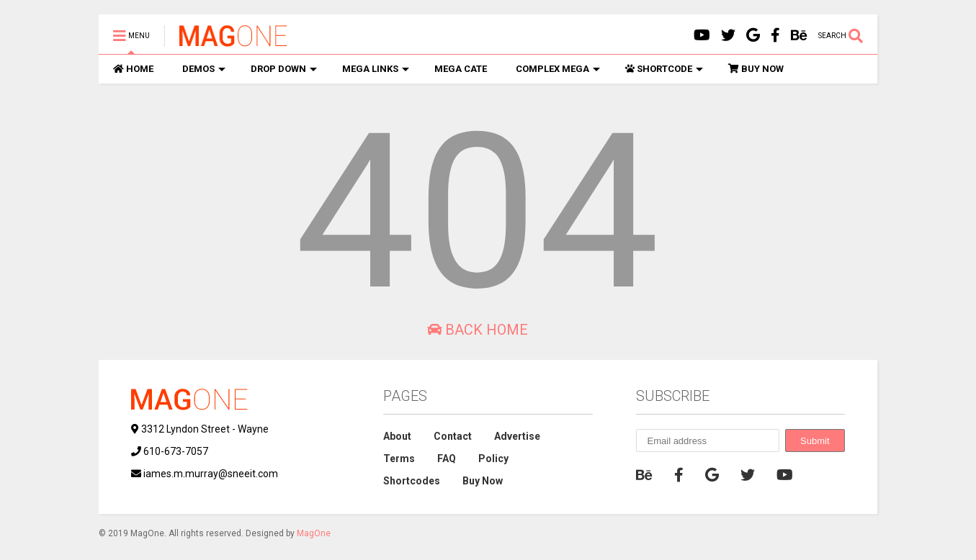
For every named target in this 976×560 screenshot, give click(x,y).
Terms (399, 459)
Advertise (517, 436)
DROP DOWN (284, 69)
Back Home (478, 330)
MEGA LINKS (376, 69)
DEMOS (204, 69)
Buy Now (483, 481)
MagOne (314, 533)
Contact (453, 436)
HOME (133, 69)
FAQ (447, 459)
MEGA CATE (461, 69)
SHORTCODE (664, 69)
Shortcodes (412, 481)
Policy (493, 459)
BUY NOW (756, 69)
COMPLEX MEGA (558, 69)
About (397, 436)
